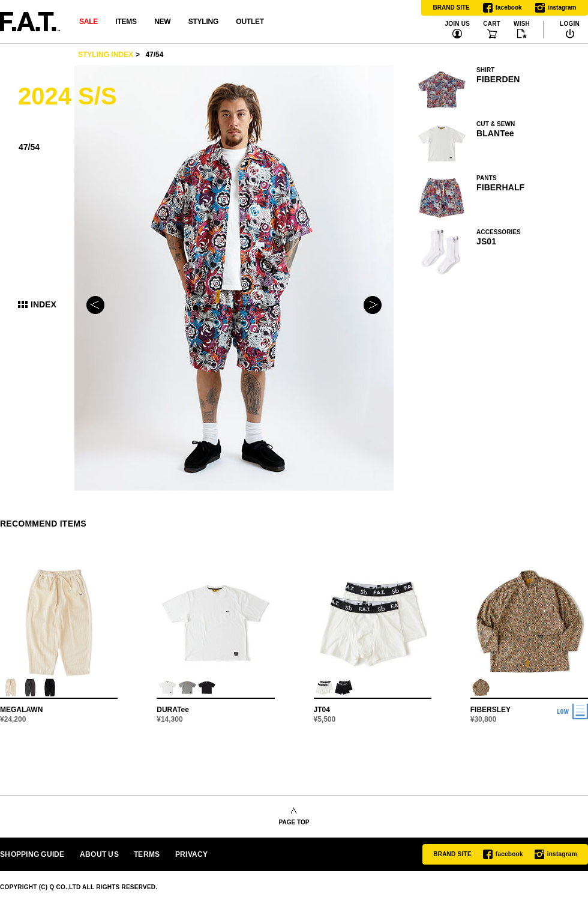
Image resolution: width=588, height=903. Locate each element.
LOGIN (570, 24)
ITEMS (126, 22)
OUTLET (250, 22)
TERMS (147, 854)
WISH (522, 24)
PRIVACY (192, 854)
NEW (162, 22)
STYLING (203, 22)
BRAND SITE (451, 8)
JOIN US (457, 24)
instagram (556, 8)
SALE (88, 22)
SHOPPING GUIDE (32, 854)
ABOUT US (99, 854)
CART (492, 24)
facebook (502, 8)
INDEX (43, 304)
